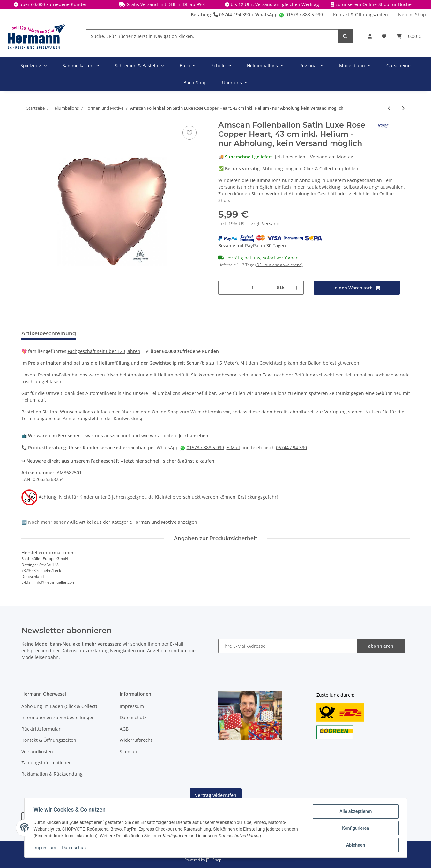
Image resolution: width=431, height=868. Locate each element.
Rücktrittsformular (41, 729)
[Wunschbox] (384, 36)
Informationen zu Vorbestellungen (58, 717)
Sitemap (128, 751)
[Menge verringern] (226, 288)
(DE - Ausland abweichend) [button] (279, 265)
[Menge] (253, 288)
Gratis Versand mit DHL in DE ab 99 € (166, 4)
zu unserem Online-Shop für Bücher (375, 4)
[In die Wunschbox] (189, 133)
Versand (271, 224)
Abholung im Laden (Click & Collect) (59, 706)
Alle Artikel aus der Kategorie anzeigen (134, 522)
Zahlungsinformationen (47, 763)
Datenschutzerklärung (85, 650)
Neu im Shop (412, 15)
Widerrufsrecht (136, 740)
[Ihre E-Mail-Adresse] (288, 646)
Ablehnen (355, 845)
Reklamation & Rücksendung (52, 774)
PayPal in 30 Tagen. (266, 246)
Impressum (132, 706)
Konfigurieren (355, 829)
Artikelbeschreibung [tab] (49, 334)
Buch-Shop (195, 82)
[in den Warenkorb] (357, 288)
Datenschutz (133, 717)
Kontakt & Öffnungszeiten (360, 15)
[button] (370, 36)
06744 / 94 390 (232, 15)
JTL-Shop (214, 860)
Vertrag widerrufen (216, 795)
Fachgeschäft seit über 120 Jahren (104, 351)
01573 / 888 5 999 (301, 15)
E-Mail (233, 447)
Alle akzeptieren (355, 812)
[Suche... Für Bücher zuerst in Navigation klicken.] (212, 36)
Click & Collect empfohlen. (332, 168)
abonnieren (381, 646)
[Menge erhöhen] (296, 288)
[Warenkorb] (409, 36)
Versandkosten (37, 751)
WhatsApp (266, 15)
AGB (124, 729)
